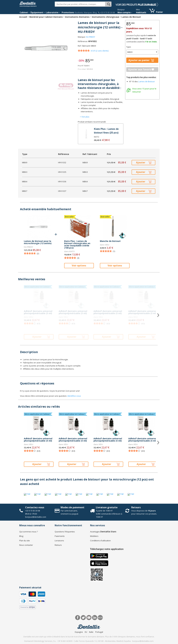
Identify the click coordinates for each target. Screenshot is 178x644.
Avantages (103, 532)
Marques (88, 12)
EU (86, 632)
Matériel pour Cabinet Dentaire (46, 17)
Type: (129, 47)
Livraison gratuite (107, 507)
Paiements (60, 536)
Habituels (141, 12)
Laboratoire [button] (53, 12)
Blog (95, 12)
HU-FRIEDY (90, 37)
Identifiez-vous (74, 396)
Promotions (68, 12)
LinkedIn (95, 618)
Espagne (79, 632)
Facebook (78, 618)
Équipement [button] (38, 12)
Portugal (99, 632)
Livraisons (59, 541)
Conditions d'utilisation (100, 541)
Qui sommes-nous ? (29, 532)
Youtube (89, 618)
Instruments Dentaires (77, 17)
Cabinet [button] (25, 12)
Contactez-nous (35, 507)
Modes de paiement (72, 507)
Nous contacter (26, 545)
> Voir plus (85, 117)
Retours (136, 507)
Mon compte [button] (125, 12)
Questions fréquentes (65, 532)
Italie (91, 632)
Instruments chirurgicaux (106, 17)
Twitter (83, 618)
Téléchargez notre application (107, 549)
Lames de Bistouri (131, 17)
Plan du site (25, 541)
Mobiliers (94, 536)
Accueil (23, 17)
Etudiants (79, 12)
